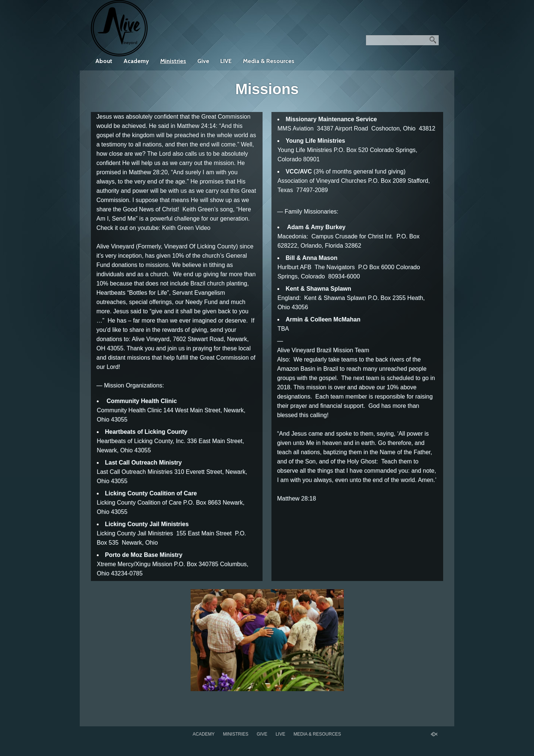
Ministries (173, 61)
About (104, 61)
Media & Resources (269, 61)
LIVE (226, 61)
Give (203, 61)
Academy (136, 61)
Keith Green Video (186, 228)
